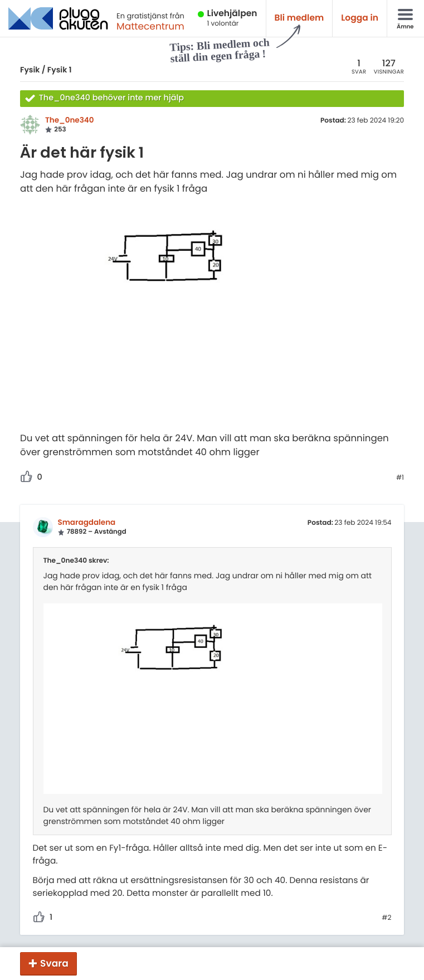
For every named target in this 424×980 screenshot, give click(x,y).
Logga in (360, 18)
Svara (54, 963)
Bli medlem (299, 18)
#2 (386, 918)
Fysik (30, 70)
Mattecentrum (150, 26)
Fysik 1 (60, 70)
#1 (400, 478)
